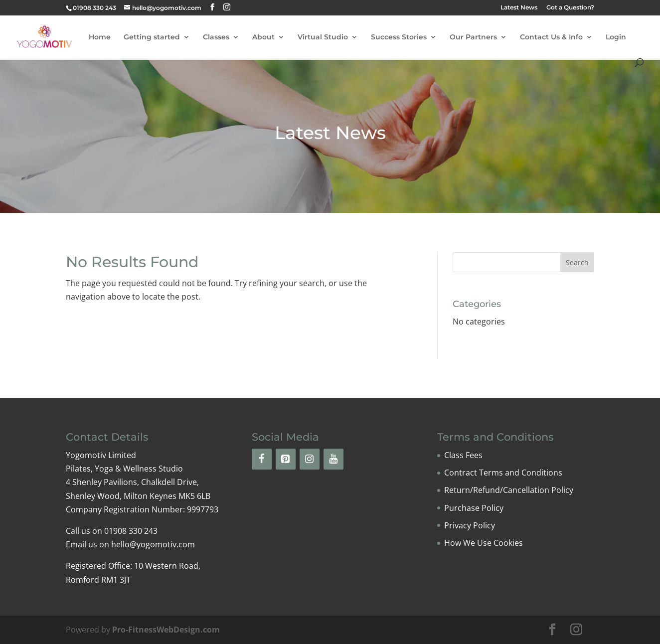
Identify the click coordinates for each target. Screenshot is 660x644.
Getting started (152, 37)
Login (616, 37)
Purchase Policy (474, 508)
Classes (216, 37)
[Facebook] (262, 459)
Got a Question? (570, 8)
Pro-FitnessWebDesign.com (166, 630)
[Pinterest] (286, 459)
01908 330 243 (94, 8)
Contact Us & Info (551, 37)
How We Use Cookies (484, 543)
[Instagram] (310, 459)
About (263, 37)
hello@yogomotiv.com (153, 544)
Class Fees (463, 455)
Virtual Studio (323, 37)
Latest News (519, 8)
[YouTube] (333, 459)
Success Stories (399, 37)
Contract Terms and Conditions (503, 473)
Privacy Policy (470, 525)
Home (100, 37)
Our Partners (473, 37)
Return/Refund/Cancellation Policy (509, 490)
